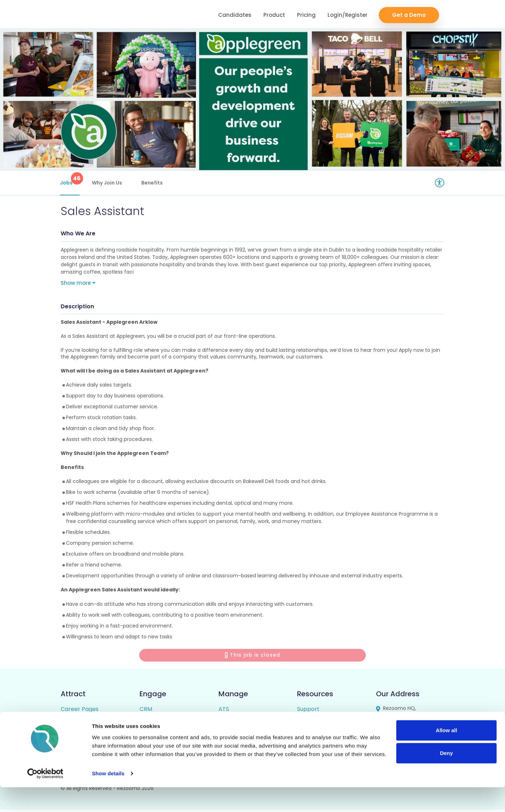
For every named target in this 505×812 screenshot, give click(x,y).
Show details (108, 798)
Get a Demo (409, 14)
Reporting (232, 723)
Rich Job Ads (78, 723)
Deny (447, 778)
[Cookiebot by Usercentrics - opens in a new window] (45, 798)
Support (308, 712)
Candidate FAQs (319, 735)
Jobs (70, 179)
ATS (224, 712)
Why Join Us (108, 183)
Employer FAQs (318, 723)
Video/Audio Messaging (171, 723)
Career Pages (80, 712)
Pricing (306, 14)
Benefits (153, 183)
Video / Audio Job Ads (90, 735)
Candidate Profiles (244, 735)
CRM (146, 712)
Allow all (447, 755)
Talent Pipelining (162, 735)
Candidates (235, 14)
